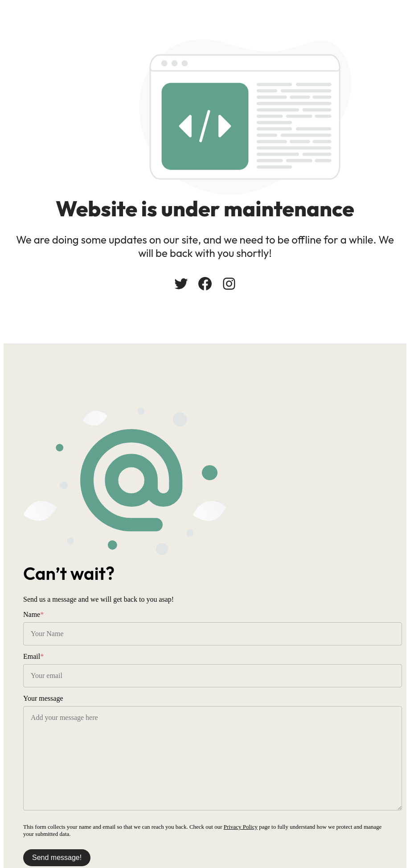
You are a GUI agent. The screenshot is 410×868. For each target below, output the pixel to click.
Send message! (57, 858)
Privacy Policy (241, 827)
